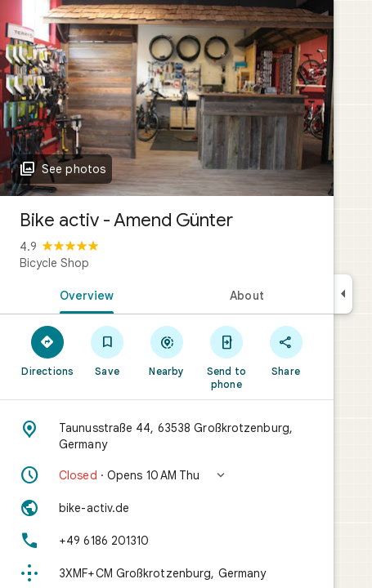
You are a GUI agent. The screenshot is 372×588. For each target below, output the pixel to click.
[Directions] (48, 350)
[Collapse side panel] (343, 294)
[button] (167, 475)
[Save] (108, 350)
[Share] (286, 350)
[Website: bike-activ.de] (167, 508)
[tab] (83, 294)
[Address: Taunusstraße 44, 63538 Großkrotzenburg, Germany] (167, 436)
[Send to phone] (226, 357)
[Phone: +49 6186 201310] (167, 541)
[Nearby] (167, 350)
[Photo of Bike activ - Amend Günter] (167, 98)
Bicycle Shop (54, 263)
